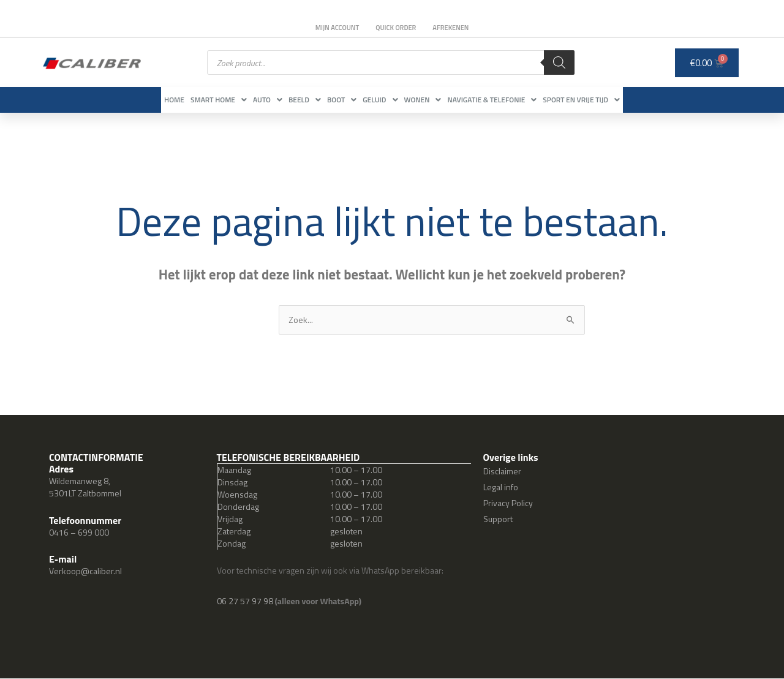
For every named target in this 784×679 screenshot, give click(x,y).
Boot (342, 100)
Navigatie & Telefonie (529, 100)
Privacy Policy (508, 503)
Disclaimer (502, 472)
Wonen (447, 100)
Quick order (396, 28)
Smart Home (182, 100)
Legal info (501, 487)
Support (498, 519)
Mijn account (332, 28)
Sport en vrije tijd (630, 100)
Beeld (292, 100)
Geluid (392, 100)
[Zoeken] (559, 63)
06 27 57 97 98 (246, 601)
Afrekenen (456, 28)
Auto (243, 100)
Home (125, 100)
